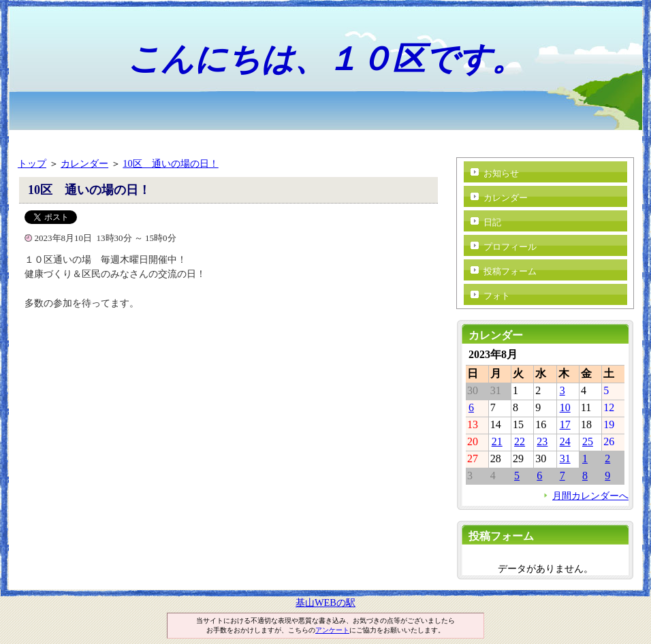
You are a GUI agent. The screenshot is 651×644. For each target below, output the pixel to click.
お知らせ (501, 173)
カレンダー (84, 163)
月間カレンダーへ (590, 496)
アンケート (332, 630)
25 (588, 441)
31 (565, 458)
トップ (32, 163)
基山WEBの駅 (325, 602)
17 (565, 424)
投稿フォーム (510, 271)
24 (565, 441)
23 (542, 441)
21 (497, 441)
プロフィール (510, 247)
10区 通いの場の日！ (170, 163)
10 (565, 407)
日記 (492, 222)
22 (520, 441)
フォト (497, 296)
